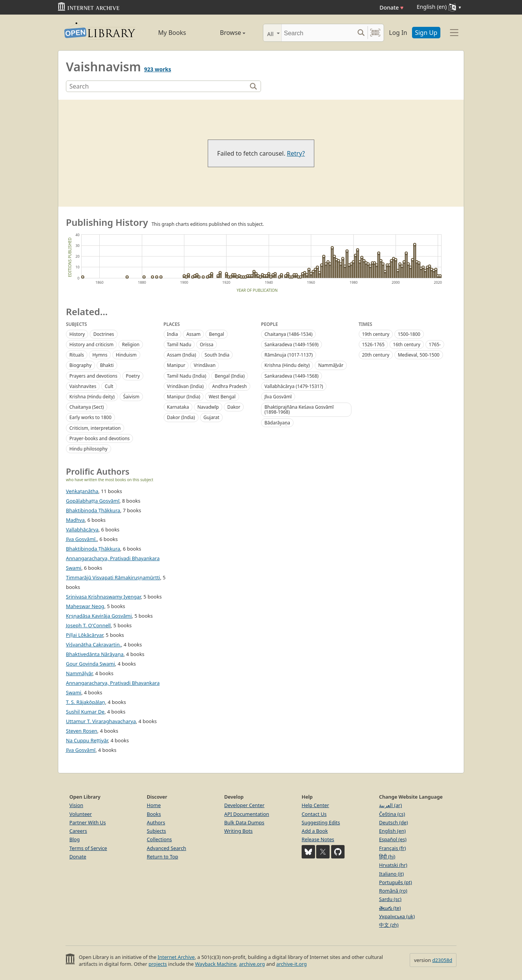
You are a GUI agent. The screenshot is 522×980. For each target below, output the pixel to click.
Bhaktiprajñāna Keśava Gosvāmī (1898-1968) (299, 409)
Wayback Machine (216, 964)
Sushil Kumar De (85, 712)
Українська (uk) (397, 916)
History (77, 334)
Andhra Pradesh (229, 386)
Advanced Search (167, 848)
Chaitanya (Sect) (87, 407)
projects (158, 964)
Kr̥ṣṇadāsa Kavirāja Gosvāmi (99, 616)
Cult (109, 386)
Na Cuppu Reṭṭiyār (87, 740)
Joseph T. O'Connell (88, 625)
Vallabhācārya (82, 529)
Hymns (100, 355)
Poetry (133, 376)
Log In (398, 33)
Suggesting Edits (321, 822)
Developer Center (244, 805)
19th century (376, 334)
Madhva (75, 520)
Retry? (296, 153)
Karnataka (178, 407)
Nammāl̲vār (331, 365)
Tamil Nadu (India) (187, 376)
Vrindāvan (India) (185, 386)
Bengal (216, 334)
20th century (376, 355)
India (173, 334)
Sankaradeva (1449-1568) (291, 376)
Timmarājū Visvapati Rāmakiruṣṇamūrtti (113, 577)
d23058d (442, 960)
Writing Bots (238, 831)
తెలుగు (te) (390, 908)
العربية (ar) (390, 805)
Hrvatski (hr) (393, 865)
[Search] (318, 33)
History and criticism (91, 344)
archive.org (252, 964)
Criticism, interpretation (95, 428)
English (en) (392, 831)
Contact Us (314, 814)
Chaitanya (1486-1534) (288, 334)
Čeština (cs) (392, 814)
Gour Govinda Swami (90, 664)
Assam (193, 334)
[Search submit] (361, 33)
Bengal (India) (230, 376)
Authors (156, 822)
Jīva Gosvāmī (278, 397)
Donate (391, 7)
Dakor (234, 407)
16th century (406, 344)
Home (154, 805)
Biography (80, 365)
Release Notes (318, 839)
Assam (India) (182, 355)
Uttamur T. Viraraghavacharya (101, 721)
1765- (435, 344)
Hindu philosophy (89, 449)
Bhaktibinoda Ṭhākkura (93, 549)
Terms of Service (88, 848)
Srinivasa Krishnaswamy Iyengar (103, 597)
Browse (224, 33)
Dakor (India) (181, 417)
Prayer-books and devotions (99, 438)
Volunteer (81, 814)
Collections (159, 839)
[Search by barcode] (375, 33)
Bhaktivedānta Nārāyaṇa (95, 654)
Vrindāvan (204, 365)
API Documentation (247, 814)
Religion (131, 344)
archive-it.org (292, 964)
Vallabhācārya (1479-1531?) (294, 386)
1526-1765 (373, 344)
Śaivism (131, 397)
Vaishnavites (83, 386)
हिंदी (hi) (387, 857)
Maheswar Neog (85, 606)
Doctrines (103, 334)
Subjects (156, 831)
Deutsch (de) (393, 822)
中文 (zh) (389, 925)
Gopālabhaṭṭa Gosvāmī (93, 501)
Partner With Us (88, 822)
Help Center (315, 805)
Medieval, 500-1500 (419, 355)
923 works (158, 69)
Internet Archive (176, 957)
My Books (172, 33)
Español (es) (393, 839)
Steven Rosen (82, 731)
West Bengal (222, 397)
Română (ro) (393, 891)
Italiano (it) (391, 874)
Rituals (77, 355)
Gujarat (212, 417)
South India (217, 355)
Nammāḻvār (79, 673)
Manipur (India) (184, 397)
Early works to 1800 (90, 417)
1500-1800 (409, 334)
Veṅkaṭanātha (82, 491)
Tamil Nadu (179, 344)
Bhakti (107, 365)
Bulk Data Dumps (244, 822)
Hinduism (126, 355)
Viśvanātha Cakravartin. (94, 645)
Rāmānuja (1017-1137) (289, 355)
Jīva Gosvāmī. (81, 539)
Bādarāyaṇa (277, 423)
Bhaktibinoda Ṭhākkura (93, 510)
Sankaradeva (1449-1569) (291, 344)
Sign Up (426, 33)
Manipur (176, 365)
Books (154, 814)
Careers (78, 831)
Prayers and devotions (93, 376)
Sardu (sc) (390, 899)
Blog (75, 839)
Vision (76, 805)
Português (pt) (396, 882)
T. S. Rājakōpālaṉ (85, 702)
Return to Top (163, 857)
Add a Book (315, 831)
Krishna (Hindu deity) (92, 397)
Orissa (207, 344)
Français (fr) (392, 848)
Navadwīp (208, 407)
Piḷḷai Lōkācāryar (85, 635)
